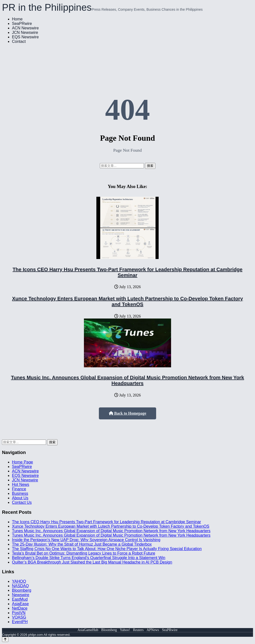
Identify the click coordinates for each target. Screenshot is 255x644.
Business (20, 493)
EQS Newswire (25, 37)
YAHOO (19, 581)
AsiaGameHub (88, 630)
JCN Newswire (25, 32)
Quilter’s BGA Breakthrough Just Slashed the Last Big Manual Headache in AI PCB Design (92, 562)
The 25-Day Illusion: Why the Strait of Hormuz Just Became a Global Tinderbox (82, 544)
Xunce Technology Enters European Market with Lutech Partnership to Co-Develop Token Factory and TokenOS (127, 301)
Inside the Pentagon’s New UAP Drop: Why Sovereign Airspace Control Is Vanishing (86, 540)
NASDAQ (20, 586)
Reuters (138, 630)
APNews (153, 630)
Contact (19, 41)
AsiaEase (20, 604)
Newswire (21, 595)
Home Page (23, 462)
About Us (20, 498)
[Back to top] (5, 639)
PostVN (19, 613)
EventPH (20, 622)
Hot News (21, 484)
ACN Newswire (25, 28)
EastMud (20, 599)
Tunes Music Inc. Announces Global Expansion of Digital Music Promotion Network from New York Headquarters (127, 380)
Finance (19, 489)
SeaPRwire (22, 24)
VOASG (19, 617)
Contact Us (22, 502)
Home (17, 19)
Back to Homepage (128, 413)
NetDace (20, 608)
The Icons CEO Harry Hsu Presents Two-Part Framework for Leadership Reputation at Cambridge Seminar (127, 272)
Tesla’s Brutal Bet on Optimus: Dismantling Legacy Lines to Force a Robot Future (84, 553)
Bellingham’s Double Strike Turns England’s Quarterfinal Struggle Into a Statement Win (89, 558)
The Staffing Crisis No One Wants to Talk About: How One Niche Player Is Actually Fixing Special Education (107, 549)
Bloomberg (22, 590)
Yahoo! (125, 630)
